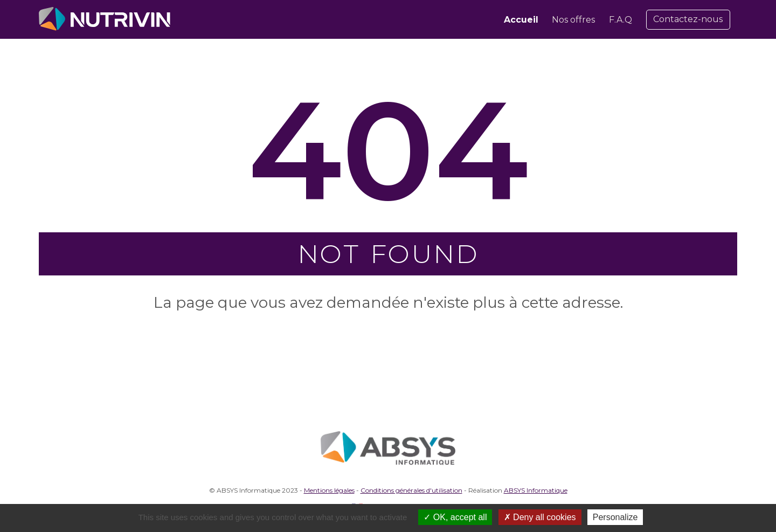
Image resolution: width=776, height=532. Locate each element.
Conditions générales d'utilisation (411, 490)
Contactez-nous (688, 19)
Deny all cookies (540, 517)
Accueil (521, 20)
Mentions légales (329, 490)
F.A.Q (621, 20)
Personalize (615, 517)
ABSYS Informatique (536, 490)
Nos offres (573, 20)
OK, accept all (455, 517)
